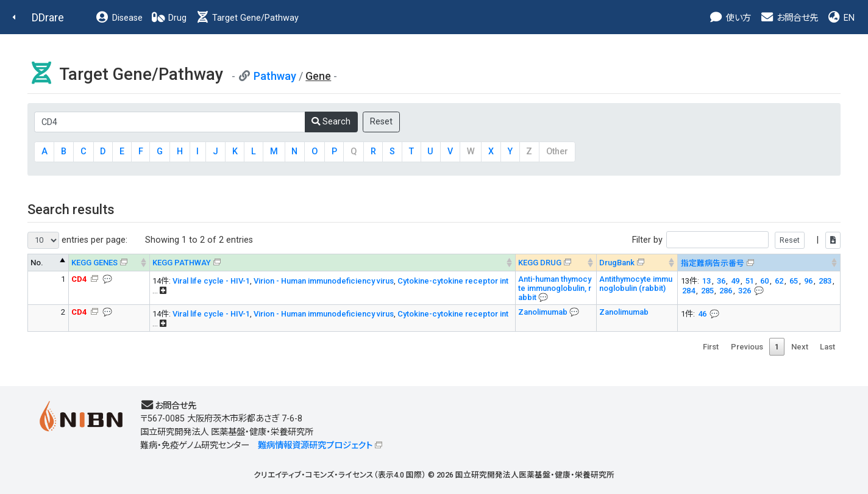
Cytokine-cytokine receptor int (453, 281)
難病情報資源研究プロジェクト (315, 446)
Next (800, 347)
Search (331, 122)
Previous (747, 347)
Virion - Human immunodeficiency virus (324, 281)
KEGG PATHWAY (182, 263)
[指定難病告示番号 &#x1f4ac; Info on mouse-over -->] (759, 263)
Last (827, 347)
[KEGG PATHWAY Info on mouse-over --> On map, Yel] (332, 263)
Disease (119, 18)
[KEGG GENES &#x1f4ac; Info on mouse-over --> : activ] (109, 263)
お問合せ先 (789, 18)
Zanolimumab (544, 312)
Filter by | (736, 240)
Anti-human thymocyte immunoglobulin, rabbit (555, 288)
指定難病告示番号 (713, 263)
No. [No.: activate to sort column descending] (37, 263)
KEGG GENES (94, 263)
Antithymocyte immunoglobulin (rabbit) (636, 284)
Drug (169, 18)
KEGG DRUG (540, 263)
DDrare (48, 17)
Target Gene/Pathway (247, 18)
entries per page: (77, 240)
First (711, 347)
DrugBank (617, 263)
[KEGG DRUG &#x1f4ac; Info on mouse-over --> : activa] (556, 263)
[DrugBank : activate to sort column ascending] (637, 263)
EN (841, 18)
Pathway (275, 76)
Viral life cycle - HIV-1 (211, 281)
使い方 (730, 18)
